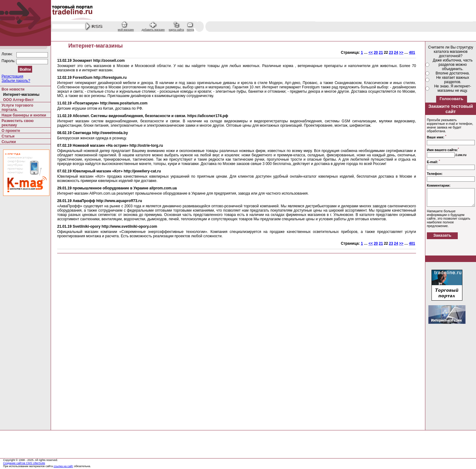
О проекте (11, 131)
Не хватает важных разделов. (453, 80)
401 (412, 53)
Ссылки (9, 142)
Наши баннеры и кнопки (24, 115)
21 (381, 53)
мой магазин (126, 30)
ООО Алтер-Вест (18, 100)
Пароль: (9, 61)
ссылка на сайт (63, 466)
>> (401, 53)
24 (396, 53)
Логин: (8, 54)
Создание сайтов (15, 463)
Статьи (8, 136)
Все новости (13, 89)
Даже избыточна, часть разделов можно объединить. (453, 65)
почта (190, 30)
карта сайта (176, 30)
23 (391, 53)
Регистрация (12, 76)
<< (371, 53)
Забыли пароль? (16, 81)
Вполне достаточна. (453, 73)
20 (376, 53)
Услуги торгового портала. (17, 108)
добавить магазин (153, 30)
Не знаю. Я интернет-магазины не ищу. (453, 88)
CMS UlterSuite (36, 463)
